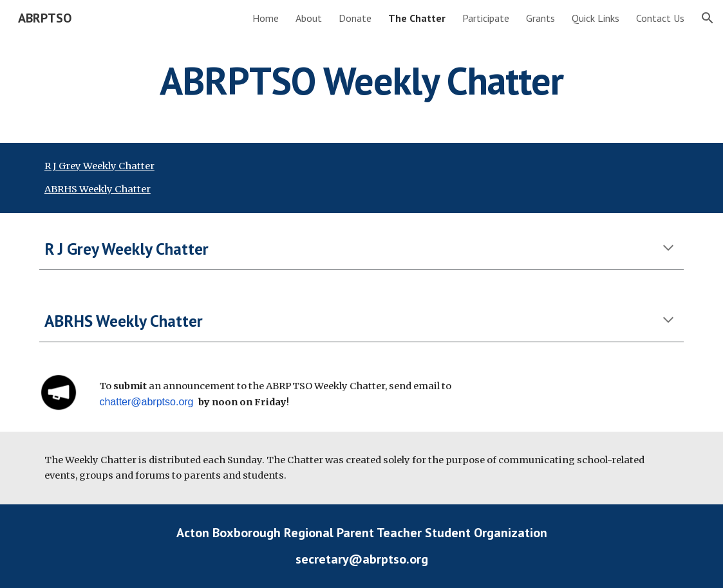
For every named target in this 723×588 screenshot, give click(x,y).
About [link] (309, 18)
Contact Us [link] (660, 18)
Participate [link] (486, 18)
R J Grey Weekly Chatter (99, 166)
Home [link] (266, 18)
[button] (708, 18)
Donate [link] (355, 18)
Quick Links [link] (596, 18)
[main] (361, 80)
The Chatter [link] (417, 18)
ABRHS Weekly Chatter (98, 189)
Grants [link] (540, 18)
